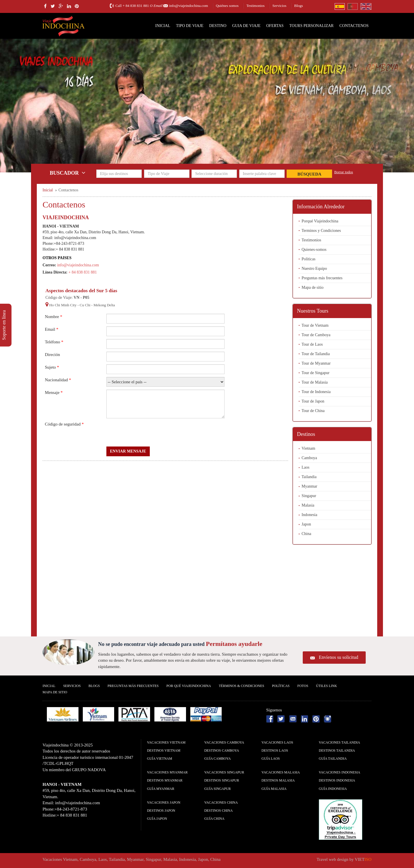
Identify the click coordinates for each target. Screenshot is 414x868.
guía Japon (157, 819)
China (306, 534)
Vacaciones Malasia (281, 772)
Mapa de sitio (313, 287)
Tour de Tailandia (316, 354)
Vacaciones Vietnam (166, 742)
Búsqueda (309, 174)
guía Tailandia (333, 759)
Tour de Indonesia (316, 392)
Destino (218, 26)
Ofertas (275, 26)
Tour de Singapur (316, 373)
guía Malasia (274, 789)
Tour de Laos (312, 344)
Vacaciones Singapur (224, 772)
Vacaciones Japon (164, 802)
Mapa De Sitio (55, 692)
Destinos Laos (275, 750)
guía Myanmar (161, 789)
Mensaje (54, 392)
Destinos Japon (161, 811)
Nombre (53, 317)
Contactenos (354, 26)
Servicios (279, 6)
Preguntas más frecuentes (322, 278)
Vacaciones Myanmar (167, 772)
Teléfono (54, 342)
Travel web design (332, 859)
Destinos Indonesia (337, 780)
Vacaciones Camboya (224, 742)
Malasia (308, 505)
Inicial (163, 26)
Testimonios (255, 6)
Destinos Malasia (278, 780)
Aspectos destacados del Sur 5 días (81, 291)
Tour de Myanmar (316, 363)
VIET (363, 859)
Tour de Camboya (316, 335)
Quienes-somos (314, 250)
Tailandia (309, 477)
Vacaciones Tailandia (340, 742)
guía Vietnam (159, 759)
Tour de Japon (313, 401)
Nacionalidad (58, 380)
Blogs (298, 6)
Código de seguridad (64, 424)
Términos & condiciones (241, 686)
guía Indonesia (333, 789)
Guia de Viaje (246, 26)
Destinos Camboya (222, 750)
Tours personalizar (311, 26)
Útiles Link (326, 686)
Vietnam (308, 448)
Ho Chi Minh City (63, 305)
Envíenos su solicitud (339, 657)
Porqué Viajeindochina (320, 221)
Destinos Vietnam (164, 750)
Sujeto (52, 367)
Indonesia (309, 515)
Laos (305, 467)
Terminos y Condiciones (321, 231)
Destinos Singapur (222, 780)
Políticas (308, 259)
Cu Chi (85, 305)
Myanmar (309, 486)
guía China (214, 819)
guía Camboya (217, 759)
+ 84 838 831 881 (136, 6)
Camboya (309, 458)
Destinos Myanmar (165, 780)
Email (52, 329)
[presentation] (150, 432)
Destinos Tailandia (337, 750)
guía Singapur (217, 789)
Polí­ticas (281, 686)
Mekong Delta (104, 305)
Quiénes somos (227, 6)
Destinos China (218, 811)
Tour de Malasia (315, 382)
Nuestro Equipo (314, 269)
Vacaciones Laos (277, 742)
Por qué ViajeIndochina (189, 686)
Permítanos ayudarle (234, 644)
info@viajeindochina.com (188, 6)
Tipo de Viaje (190, 26)
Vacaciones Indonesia (340, 772)
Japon (306, 524)
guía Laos (271, 759)
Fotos (303, 686)
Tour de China (313, 411)
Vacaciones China (221, 802)
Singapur (309, 496)
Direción (52, 355)
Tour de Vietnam (315, 325)
